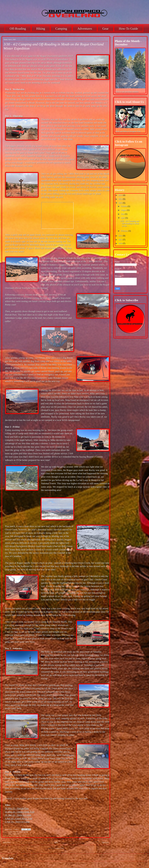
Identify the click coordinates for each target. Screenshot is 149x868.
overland (26, 832)
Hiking (41, 29)
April (123, 218)
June (123, 214)
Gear (105, 29)
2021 (121, 240)
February (125, 231)
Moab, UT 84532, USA (14, 834)
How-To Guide (128, 29)
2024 (121, 199)
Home (56, 842)
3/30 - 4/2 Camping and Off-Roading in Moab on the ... (130, 224)
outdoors (21, 832)
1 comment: (16, 829)
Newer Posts (7, 842)
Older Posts (105, 842)
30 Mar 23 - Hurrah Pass (17, 808)
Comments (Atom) (59, 848)
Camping (61, 29)
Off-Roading (18, 29)
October (124, 206)
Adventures (85, 29)
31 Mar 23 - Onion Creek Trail (20, 812)
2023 (121, 203)
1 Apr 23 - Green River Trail (19, 818)
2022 (121, 236)
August (124, 210)
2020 (121, 243)
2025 (121, 195)
